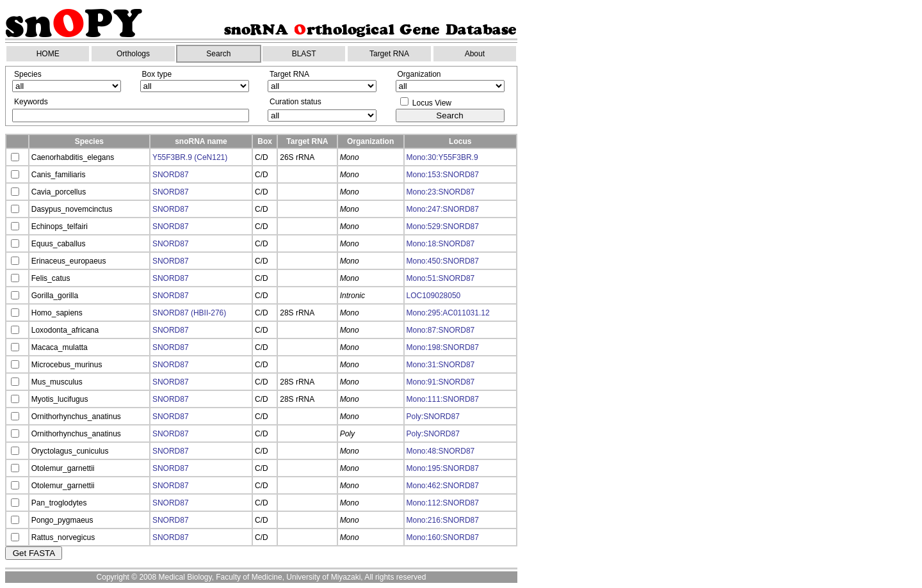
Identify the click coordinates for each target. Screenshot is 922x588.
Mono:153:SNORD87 (443, 175)
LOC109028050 (434, 296)
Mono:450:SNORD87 (443, 261)
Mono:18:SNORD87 (441, 244)
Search (218, 54)
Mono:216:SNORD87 (443, 520)
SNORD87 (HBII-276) (189, 313)
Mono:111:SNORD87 (443, 399)
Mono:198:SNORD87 (443, 347)
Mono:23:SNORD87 (441, 192)
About (475, 54)
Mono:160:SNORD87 (443, 537)
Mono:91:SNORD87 (441, 382)
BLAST (304, 54)
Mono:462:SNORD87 (443, 486)
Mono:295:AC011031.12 (448, 313)
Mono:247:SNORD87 (443, 209)
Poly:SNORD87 (433, 417)
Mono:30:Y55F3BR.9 (442, 157)
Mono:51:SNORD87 (441, 278)
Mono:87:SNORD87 (441, 330)
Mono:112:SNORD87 (443, 503)
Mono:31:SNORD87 (441, 365)
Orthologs (133, 54)
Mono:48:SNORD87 (441, 451)
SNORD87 (171, 175)
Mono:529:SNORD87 (443, 226)
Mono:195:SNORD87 (443, 468)
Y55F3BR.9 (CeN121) (190, 157)
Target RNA (389, 54)
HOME (48, 54)
